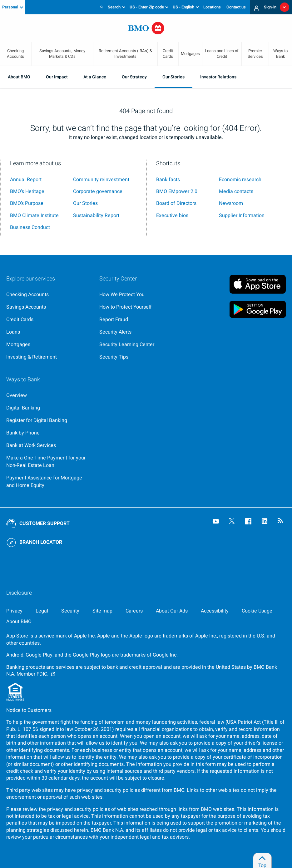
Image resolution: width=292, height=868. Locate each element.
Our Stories (173, 77)
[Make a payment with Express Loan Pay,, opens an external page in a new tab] (48, 462)
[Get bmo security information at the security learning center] (141, 345)
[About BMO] (19, 622)
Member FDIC (32, 674)
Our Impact (57, 77)
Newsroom (231, 203)
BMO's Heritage (27, 191)
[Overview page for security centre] (141, 295)
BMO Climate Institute (34, 216)
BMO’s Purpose (27, 203)
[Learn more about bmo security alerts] (141, 332)
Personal (10, 7)
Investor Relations (218, 77)
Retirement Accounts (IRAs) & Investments (125, 54)
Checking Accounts (15, 54)
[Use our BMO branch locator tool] (38, 543)
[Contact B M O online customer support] (38, 524)
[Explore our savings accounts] (48, 307)
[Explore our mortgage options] (48, 345)
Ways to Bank (280, 54)
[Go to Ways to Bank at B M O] (48, 395)
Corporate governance (98, 191)
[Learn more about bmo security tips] (141, 357)
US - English (183, 7)
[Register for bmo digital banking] (48, 420)
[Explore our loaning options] (48, 332)
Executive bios (172, 216)
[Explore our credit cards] (48, 320)
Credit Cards (168, 54)
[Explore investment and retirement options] (48, 357)
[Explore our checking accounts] (48, 295)
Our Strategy (134, 77)
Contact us (236, 7)
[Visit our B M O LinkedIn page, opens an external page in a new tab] (265, 522)
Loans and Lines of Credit (222, 54)
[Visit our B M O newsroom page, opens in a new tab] (281, 522)
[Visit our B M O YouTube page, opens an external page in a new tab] (216, 522)
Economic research (240, 180)
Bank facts (168, 180)
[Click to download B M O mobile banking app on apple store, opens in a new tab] (258, 283)
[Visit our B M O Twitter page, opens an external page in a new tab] (233, 522)
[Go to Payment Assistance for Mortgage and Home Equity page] (48, 482)
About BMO (19, 77)
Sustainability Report (96, 216)
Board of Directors (176, 203)
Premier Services (255, 54)
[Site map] (102, 611)
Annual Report (26, 180)
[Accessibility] (215, 611)
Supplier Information (242, 216)
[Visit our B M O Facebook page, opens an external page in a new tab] (249, 522)
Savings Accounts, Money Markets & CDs (62, 54)
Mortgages (190, 54)
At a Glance (95, 77)
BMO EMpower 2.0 (177, 191)
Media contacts (236, 191)
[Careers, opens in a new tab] (134, 611)
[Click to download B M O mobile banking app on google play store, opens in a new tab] (258, 309)
